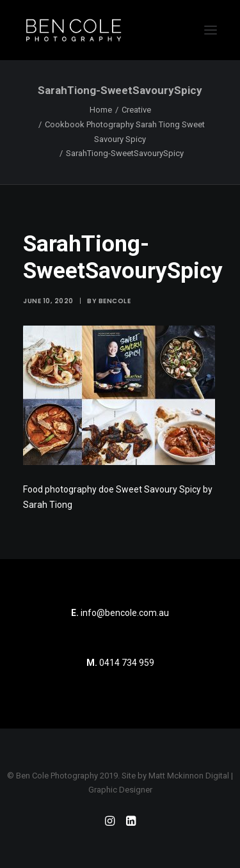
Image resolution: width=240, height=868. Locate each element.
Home (101, 110)
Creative (136, 110)
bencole (115, 301)
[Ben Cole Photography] (74, 30)
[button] (211, 30)
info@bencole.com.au (120, 613)
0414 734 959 (127, 663)
